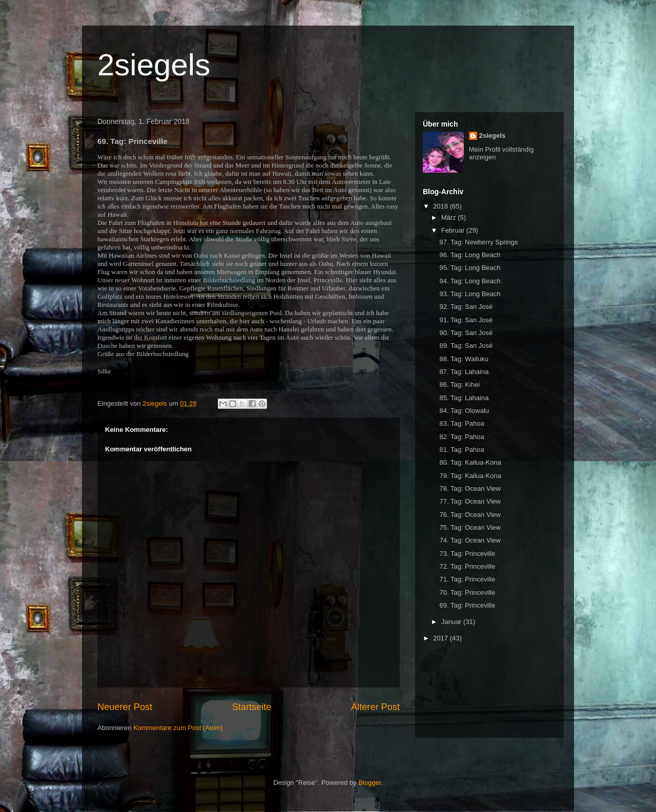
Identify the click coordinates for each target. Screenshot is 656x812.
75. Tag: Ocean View (470, 527)
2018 (442, 206)
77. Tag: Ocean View (470, 501)
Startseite (252, 707)
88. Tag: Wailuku (464, 359)
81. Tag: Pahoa (462, 450)
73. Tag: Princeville (467, 554)
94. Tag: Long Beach (470, 281)
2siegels (154, 65)
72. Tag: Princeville (467, 566)
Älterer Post (375, 707)
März (450, 217)
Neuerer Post (125, 707)
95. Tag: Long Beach (470, 268)
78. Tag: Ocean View (470, 488)
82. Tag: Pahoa (462, 437)
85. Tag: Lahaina (464, 398)
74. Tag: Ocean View (470, 540)
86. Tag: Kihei (459, 384)
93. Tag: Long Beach (470, 294)
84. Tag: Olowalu (464, 411)
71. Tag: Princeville (467, 579)
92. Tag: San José (466, 307)
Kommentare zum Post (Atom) (178, 728)
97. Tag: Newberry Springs (478, 242)
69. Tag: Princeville (467, 605)
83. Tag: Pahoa (462, 423)
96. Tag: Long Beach (470, 255)
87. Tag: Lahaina (464, 372)
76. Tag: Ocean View (470, 515)
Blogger (370, 783)
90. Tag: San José (466, 333)
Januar (452, 622)
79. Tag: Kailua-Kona (470, 476)
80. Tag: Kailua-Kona (470, 462)
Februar (454, 230)
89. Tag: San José (466, 346)
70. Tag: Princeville (467, 592)
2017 (442, 638)
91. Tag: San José (466, 320)
